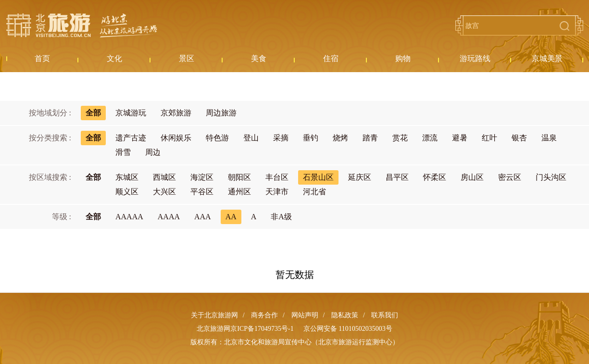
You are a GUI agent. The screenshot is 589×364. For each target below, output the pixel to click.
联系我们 (385, 315)
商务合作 (264, 315)
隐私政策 (345, 315)
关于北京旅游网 (214, 315)
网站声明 (305, 315)
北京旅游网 (82, 25)
